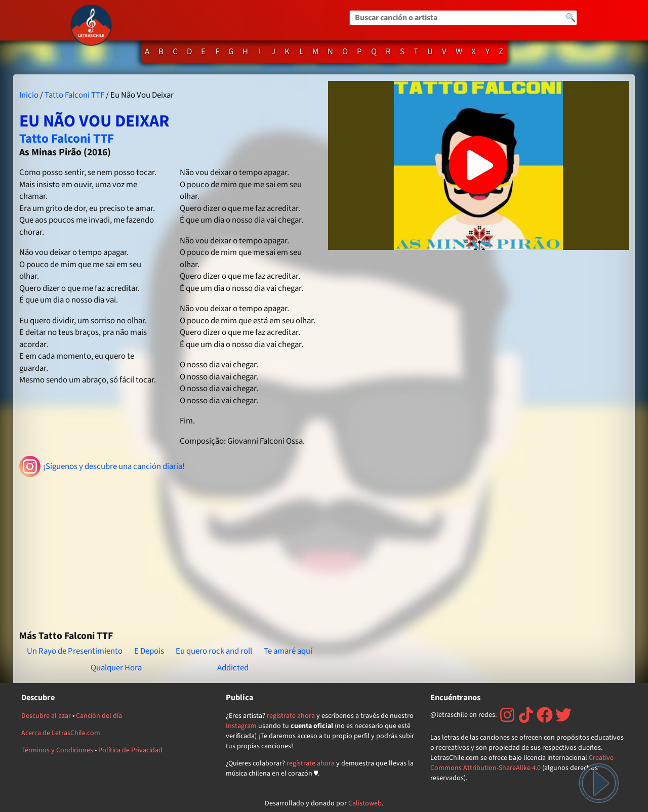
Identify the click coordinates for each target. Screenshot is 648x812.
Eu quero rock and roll (214, 651)
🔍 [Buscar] (571, 18)
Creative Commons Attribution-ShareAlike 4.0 (522, 763)
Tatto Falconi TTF (74, 95)
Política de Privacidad (130, 750)
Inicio (29, 95)
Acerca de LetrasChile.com (61, 733)
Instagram (241, 726)
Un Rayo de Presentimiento (75, 651)
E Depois (149, 651)
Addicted (233, 668)
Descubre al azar (46, 716)
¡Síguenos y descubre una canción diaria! (102, 466)
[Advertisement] (170, 549)
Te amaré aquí (288, 651)
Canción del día (99, 716)
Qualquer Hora (116, 668)
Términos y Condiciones (57, 750)
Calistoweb (365, 803)
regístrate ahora (291, 716)
